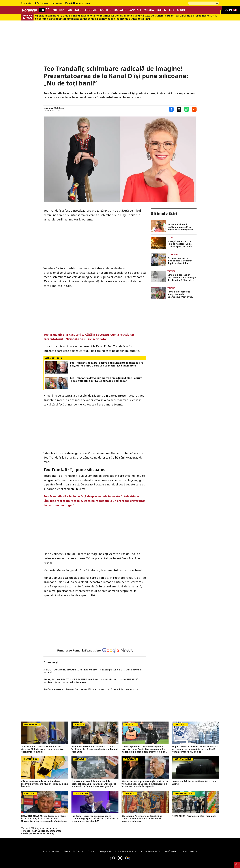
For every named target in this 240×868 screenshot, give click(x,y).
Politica (58, 10)
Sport (181, 10)
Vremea (149, 10)
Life (172, 10)
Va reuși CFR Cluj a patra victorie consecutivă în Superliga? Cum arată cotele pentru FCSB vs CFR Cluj (41, 831)
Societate (74, 10)
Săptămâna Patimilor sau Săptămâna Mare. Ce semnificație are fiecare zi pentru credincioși (142, 819)
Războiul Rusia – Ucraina (77, 3)
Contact (92, 851)
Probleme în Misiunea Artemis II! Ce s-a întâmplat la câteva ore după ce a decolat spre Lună (95, 749)
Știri (170, 238)
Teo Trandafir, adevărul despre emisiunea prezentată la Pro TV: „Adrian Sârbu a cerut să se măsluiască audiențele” (106, 364)
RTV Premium (42, 3)
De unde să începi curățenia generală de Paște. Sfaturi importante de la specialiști (182, 227)
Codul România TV (151, 851)
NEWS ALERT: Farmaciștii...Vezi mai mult (194, 816)
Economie (90, 10)
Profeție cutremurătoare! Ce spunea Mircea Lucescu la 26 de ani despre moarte (91, 690)
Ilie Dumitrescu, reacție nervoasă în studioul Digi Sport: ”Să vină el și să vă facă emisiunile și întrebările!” (95, 819)
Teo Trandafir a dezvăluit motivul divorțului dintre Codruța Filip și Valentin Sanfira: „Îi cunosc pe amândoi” (106, 379)
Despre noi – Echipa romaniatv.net (118, 851)
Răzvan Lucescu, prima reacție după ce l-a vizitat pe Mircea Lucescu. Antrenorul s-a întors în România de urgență (145, 784)
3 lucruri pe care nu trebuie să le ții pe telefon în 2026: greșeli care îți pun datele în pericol (93, 671)
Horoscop (57, 3)
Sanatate (135, 10)
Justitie (105, 10)
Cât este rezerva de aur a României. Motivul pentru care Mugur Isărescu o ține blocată (45, 784)
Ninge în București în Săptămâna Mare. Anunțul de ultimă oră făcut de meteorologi (182, 278)
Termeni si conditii (73, 851)
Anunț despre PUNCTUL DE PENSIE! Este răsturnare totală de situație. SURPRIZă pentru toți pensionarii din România (91, 681)
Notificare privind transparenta (181, 851)
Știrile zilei (27, 3)
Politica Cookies (51, 851)
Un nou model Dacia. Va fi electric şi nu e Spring (194, 783)
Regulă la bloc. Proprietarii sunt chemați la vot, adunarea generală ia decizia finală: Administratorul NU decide (195, 749)
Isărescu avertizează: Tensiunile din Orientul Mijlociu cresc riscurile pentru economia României (42, 749)
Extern (162, 10)
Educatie (120, 10)
